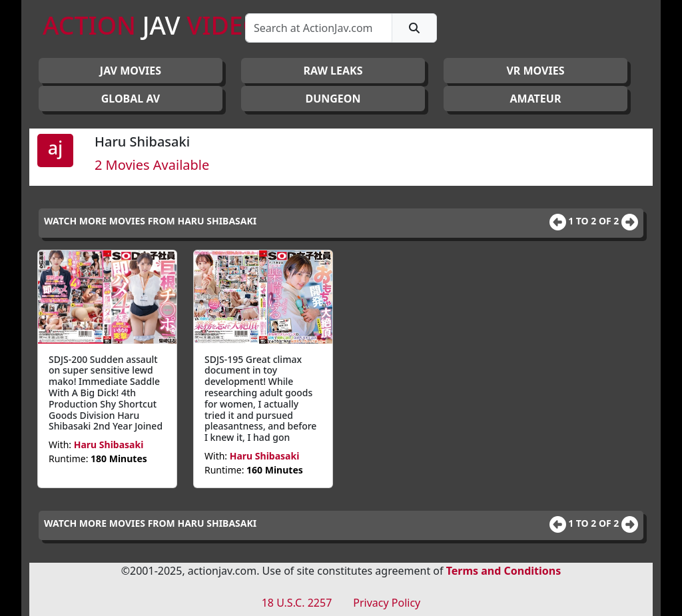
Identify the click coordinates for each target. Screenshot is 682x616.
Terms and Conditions (504, 571)
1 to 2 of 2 (595, 221)
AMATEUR (536, 99)
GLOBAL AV (131, 99)
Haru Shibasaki (109, 445)
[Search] (319, 28)
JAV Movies (131, 71)
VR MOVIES (535, 71)
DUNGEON (333, 99)
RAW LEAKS (333, 71)
